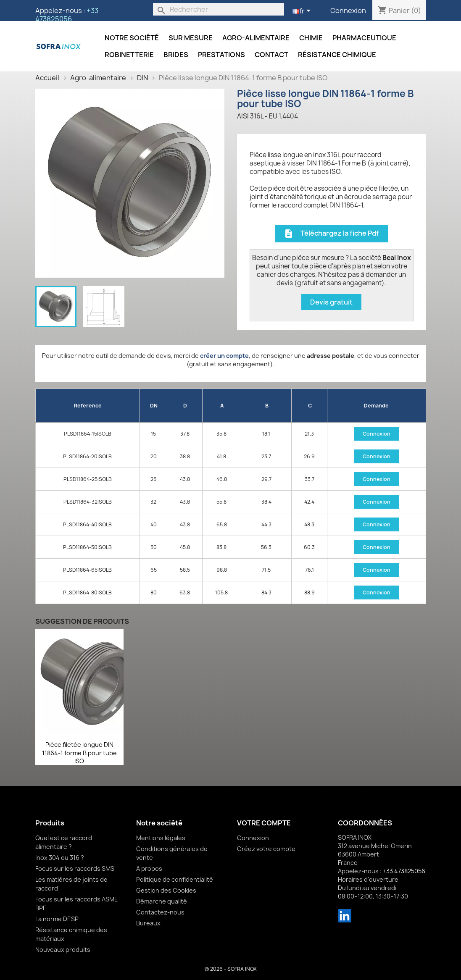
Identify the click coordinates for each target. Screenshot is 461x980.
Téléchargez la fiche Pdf (331, 234)
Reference (88, 406)
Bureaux (148, 923)
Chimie (311, 38)
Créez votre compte (266, 849)
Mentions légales (161, 838)
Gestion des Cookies (166, 890)
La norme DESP (57, 919)
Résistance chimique (337, 55)
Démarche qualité (162, 901)
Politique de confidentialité (175, 879)
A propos (149, 868)
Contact (271, 55)
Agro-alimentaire (256, 38)
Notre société (132, 38)
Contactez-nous (160, 912)
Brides (176, 55)
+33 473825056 (67, 15)
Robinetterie (129, 55)
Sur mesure (191, 38)
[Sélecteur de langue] (303, 11)
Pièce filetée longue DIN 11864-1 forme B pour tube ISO (79, 753)
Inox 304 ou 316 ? (60, 858)
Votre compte (264, 823)
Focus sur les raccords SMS (75, 868)
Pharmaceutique (364, 38)
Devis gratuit (331, 302)
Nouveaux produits (63, 950)
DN (154, 406)
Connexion (348, 11)
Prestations (221, 55)
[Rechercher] (219, 9)
